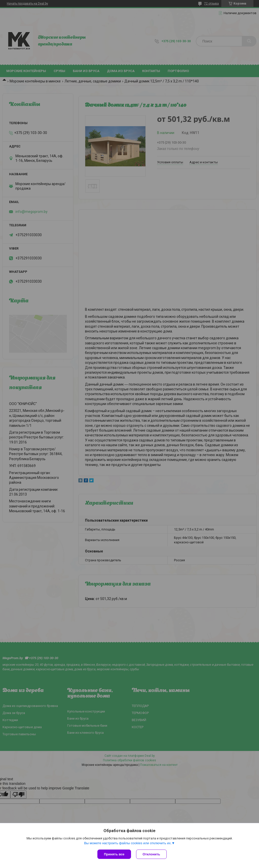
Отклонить (151, 854)
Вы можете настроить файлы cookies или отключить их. (128, 843)
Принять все (114, 854)
